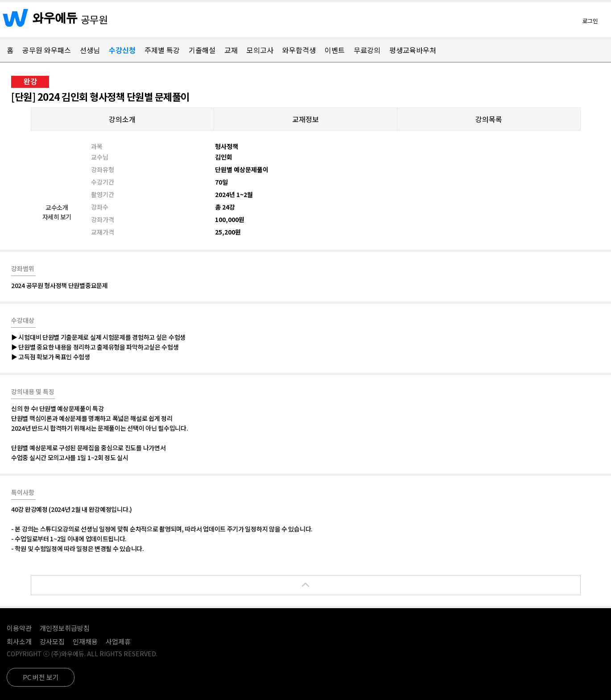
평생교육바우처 (413, 50)
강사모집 (52, 641)
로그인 (590, 21)
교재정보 (305, 119)
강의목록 (489, 119)
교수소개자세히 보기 (57, 212)
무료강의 (367, 50)
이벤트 (335, 50)
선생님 (90, 50)
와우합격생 (299, 50)
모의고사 (260, 50)
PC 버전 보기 (41, 677)
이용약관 (19, 628)
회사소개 (19, 641)
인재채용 (85, 641)
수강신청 (122, 50)
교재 (231, 50)
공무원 (95, 19)
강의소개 (122, 119)
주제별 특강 (162, 50)
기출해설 (202, 50)
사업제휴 (118, 641)
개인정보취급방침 (65, 628)
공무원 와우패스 (47, 50)
